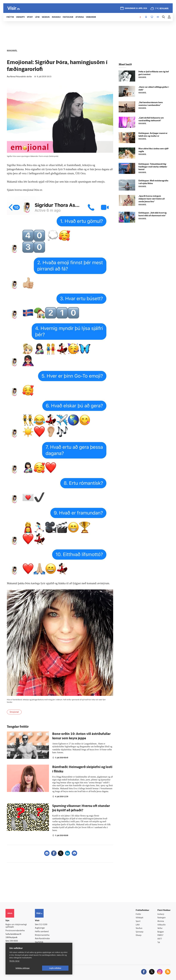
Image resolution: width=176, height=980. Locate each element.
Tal (159, 943)
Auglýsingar (40, 928)
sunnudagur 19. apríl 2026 (136, 8)
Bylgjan (161, 932)
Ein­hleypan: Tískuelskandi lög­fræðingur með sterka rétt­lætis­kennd (153, 167)
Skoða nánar (14, 961)
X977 (160, 939)
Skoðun (139, 928)
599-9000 (14, 941)
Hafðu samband (42, 932)
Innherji (161, 914)
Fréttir (138, 914)
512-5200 (43, 925)
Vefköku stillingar (23, 968)
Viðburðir (162, 925)
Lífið (138, 925)
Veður (160, 928)
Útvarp (139, 935)
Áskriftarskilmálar (42, 939)
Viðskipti (139, 918)
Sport (138, 921)
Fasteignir (162, 918)
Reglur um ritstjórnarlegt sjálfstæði (16, 926)
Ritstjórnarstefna (42, 935)
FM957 (160, 935)
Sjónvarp (139, 932)
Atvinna (161, 921)
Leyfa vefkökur (55, 968)
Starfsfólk (39, 942)
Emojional (14, 712)
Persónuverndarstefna (15, 931)
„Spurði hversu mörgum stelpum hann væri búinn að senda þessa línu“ (152, 199)
